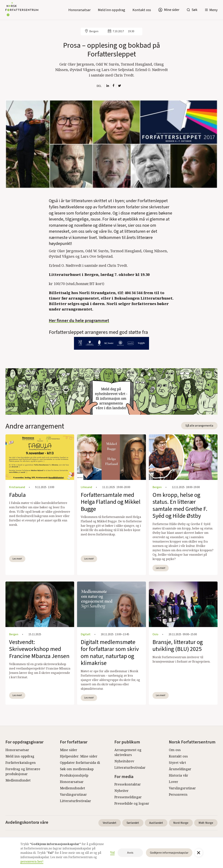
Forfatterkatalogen (21, 763)
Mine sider (69, 750)
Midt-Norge (206, 823)
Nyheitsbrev (124, 761)
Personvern (178, 794)
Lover (174, 782)
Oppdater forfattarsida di (80, 763)
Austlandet (156, 823)
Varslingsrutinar (73, 794)
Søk (194, 10)
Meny (213, 10)
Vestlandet (110, 823)
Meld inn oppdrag (111, 10)
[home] (22, 10)
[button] (211, 10)
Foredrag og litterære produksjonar (23, 771)
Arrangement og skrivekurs (128, 752)
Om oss (175, 750)
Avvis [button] (130, 853)
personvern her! (32, 861)
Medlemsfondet (18, 780)
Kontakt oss (142, 10)
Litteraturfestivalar (76, 801)
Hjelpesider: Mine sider (79, 756)
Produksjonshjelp (74, 775)
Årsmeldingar (180, 769)
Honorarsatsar (79, 10)
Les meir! (17, 559)
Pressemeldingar (128, 797)
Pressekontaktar (128, 784)
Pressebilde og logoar (132, 803)
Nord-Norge (181, 823)
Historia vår (179, 775)
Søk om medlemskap (77, 769)
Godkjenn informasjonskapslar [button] (169, 853)
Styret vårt (177, 763)
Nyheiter (122, 791)
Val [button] (112, 853)
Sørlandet (133, 823)
